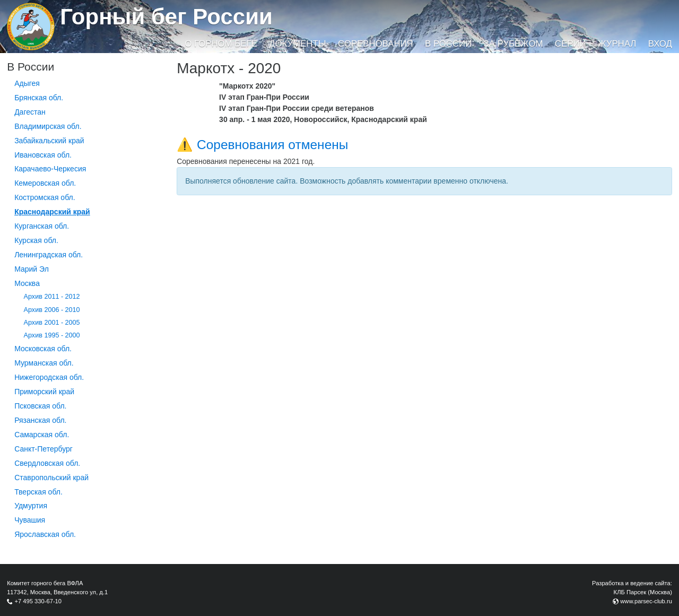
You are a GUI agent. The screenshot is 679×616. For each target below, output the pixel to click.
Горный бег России (166, 17)
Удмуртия (31, 506)
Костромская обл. (45, 197)
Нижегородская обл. (49, 377)
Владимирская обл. (48, 126)
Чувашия (30, 520)
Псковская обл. (40, 406)
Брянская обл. (39, 98)
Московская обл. (43, 349)
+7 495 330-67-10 (38, 601)
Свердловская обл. (47, 463)
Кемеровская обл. (45, 183)
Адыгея (27, 83)
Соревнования (376, 44)
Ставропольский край (51, 478)
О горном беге (221, 44)
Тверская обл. (38, 492)
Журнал (617, 44)
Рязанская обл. (40, 420)
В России (448, 44)
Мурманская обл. (44, 363)
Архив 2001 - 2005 (52, 323)
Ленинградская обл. (49, 255)
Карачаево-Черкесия (50, 169)
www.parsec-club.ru (646, 601)
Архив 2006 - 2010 (52, 310)
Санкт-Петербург (43, 449)
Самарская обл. (42, 435)
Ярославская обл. (45, 534)
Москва (27, 283)
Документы (297, 44)
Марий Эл (32, 269)
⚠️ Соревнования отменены (262, 145)
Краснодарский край (52, 212)
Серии (571, 44)
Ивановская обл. (43, 155)
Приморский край (44, 392)
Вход (660, 44)
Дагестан (30, 112)
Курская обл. (36, 240)
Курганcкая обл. (42, 226)
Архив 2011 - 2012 (52, 297)
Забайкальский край (49, 141)
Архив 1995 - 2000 (52, 335)
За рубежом (513, 44)
